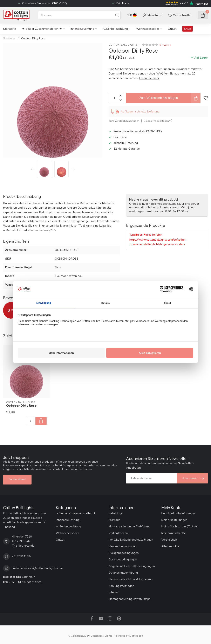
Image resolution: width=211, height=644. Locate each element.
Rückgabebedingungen (124, 553)
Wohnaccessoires (148, 29)
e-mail (139, 207)
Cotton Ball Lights (123, 45)
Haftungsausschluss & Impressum (131, 579)
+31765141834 (22, 556)
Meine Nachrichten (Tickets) (180, 526)
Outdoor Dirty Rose (33, 39)
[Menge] (30, 421)
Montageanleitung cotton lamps (130, 599)
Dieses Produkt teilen (158, 121)
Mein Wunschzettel (174, 533)
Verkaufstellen (118, 533)
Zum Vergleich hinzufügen (124, 121)
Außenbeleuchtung (115, 29)
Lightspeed (136, 636)
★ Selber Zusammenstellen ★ (42, 29)
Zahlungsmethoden (121, 586)
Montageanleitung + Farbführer (129, 526)
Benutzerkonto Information (179, 513)
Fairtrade (114, 520)
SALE (188, 29)
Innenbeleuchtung (82, 29)
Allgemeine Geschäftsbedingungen (132, 566)
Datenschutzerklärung (123, 573)
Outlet (172, 29)
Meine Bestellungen (174, 520)
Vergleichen (169, 540)
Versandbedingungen (123, 546)
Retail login (116, 513)
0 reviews (165, 45)
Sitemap (114, 592)
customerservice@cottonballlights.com (37, 568)
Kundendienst (17, 479)
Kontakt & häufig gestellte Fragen (131, 540)
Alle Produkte (170, 546)
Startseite (10, 29)
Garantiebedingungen (123, 560)
